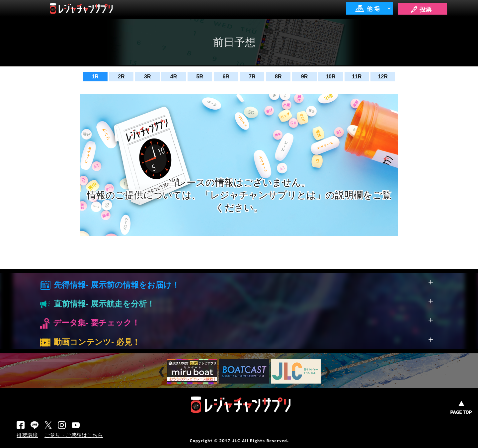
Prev (162, 372)
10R (330, 77)
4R (174, 77)
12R (383, 77)
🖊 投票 (421, 10)
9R (304, 77)
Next (328, 372)
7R (252, 77)
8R (278, 77)
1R (95, 77)
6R (226, 77)
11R (357, 77)
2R (121, 77)
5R (200, 77)
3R (147, 77)
